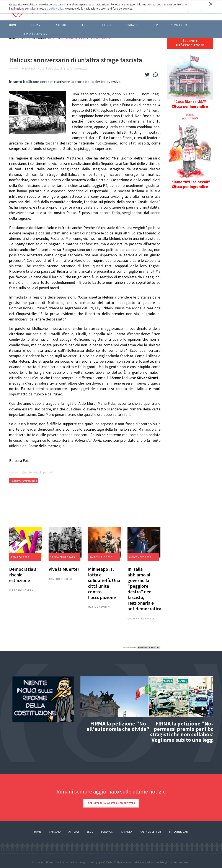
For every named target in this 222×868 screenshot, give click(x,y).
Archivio (127, 832)
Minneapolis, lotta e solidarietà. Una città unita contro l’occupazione (104, 583)
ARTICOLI (62, 25)
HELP (155, 25)
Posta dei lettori (150, 832)
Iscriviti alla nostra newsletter (111, 803)
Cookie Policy (55, 9)
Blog (90, 832)
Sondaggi (132, 25)
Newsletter (179, 25)
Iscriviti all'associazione (190, 42)
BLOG (84, 25)
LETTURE (106, 25)
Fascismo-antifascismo (24, 481)
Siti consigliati (179, 832)
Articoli (74, 832)
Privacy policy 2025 (34, 34)
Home (13, 25)
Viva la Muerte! (64, 569)
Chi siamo (36, 25)
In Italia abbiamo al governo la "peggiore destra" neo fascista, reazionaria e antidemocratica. (145, 589)
